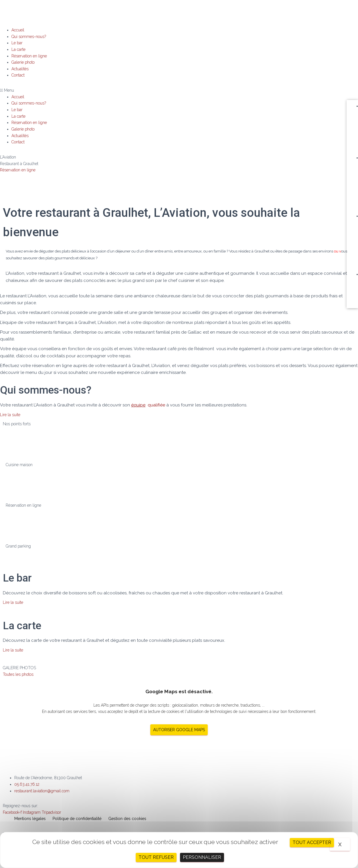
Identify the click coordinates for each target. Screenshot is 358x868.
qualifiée (148, 405)
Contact (18, 75)
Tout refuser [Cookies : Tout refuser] (156, 857)
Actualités (20, 69)
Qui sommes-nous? (29, 37)
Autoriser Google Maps (179, 730)
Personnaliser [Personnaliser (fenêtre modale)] (202, 857)
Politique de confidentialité (77, 819)
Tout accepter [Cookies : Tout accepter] (312, 842)
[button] (179, 90)
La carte (18, 49)
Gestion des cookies (127, 819)
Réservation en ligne (29, 56)
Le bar (17, 43)
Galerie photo (23, 62)
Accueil (18, 30)
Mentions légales (30, 819)
